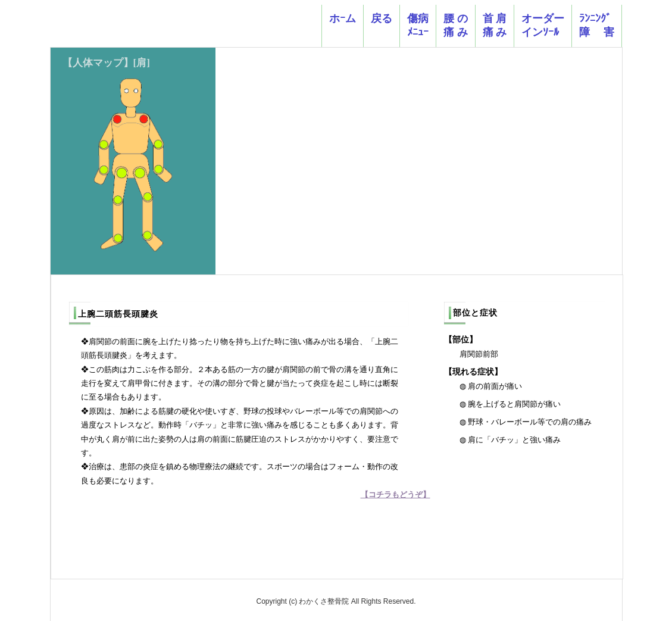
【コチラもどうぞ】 (396, 494)
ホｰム (343, 25)
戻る (382, 25)
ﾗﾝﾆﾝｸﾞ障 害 (597, 25)
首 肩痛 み (495, 25)
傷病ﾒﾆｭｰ (418, 25)
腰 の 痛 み (456, 25)
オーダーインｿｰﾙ (543, 25)
